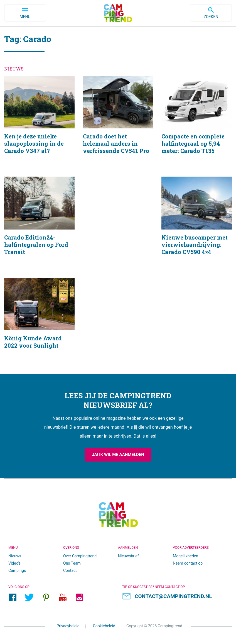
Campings (17, 570)
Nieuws (15, 556)
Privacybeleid (68, 626)
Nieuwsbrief (128, 556)
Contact (70, 570)
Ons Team (72, 563)
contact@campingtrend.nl (173, 596)
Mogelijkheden (185, 556)
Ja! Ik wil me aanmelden (118, 455)
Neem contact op (188, 563)
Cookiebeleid (104, 626)
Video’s (14, 563)
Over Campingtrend (80, 556)
